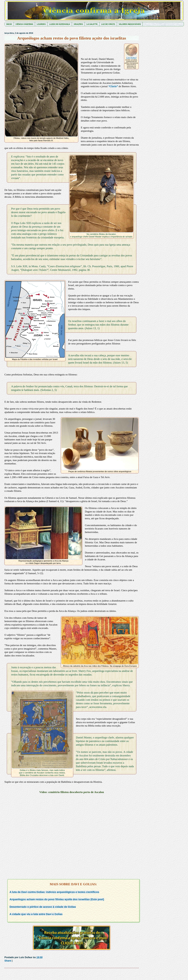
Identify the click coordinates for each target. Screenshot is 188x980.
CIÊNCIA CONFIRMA (24, 24)
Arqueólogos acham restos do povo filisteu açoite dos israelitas (72, 38)
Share (8, 961)
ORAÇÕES (78, 24)
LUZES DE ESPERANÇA (60, 24)
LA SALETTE (92, 24)
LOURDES (41, 24)
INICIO (9, 24)
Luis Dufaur (131, 58)
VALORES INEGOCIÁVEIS (130, 24)
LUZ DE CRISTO (108, 24)
